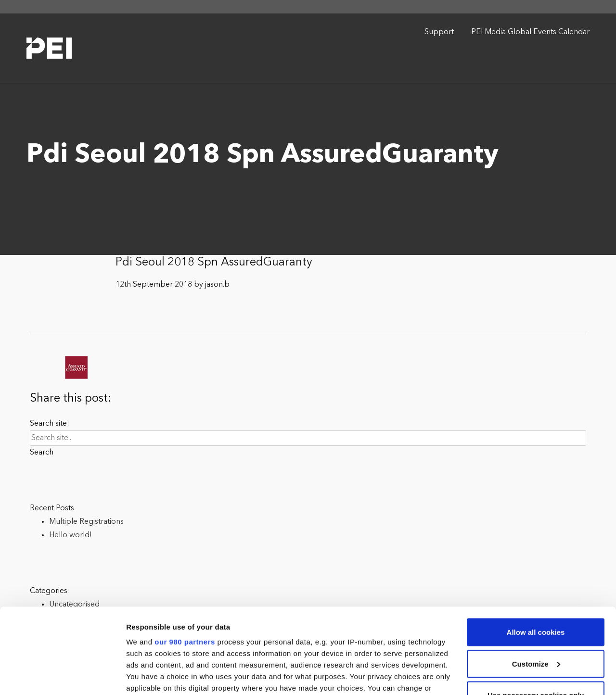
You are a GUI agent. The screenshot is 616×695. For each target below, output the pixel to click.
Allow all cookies (536, 560)
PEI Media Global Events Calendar (530, 32)
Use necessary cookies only (536, 623)
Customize (536, 592)
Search (42, 453)
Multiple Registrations (86, 522)
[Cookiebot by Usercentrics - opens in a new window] (62, 676)
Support (439, 32)
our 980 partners (185, 570)
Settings (141, 676)
